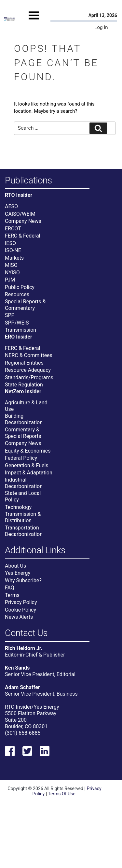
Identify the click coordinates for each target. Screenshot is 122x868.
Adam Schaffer (22, 687)
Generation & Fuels (27, 465)
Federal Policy (21, 458)
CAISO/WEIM (20, 214)
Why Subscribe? (23, 580)
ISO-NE (13, 250)
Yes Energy (18, 573)
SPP (10, 315)
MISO (11, 265)
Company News (23, 221)
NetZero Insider (23, 392)
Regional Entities (24, 363)
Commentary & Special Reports (23, 433)
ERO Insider (19, 337)
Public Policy (20, 287)
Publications (28, 181)
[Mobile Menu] (34, 21)
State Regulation (24, 385)
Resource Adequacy (28, 370)
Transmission (20, 330)
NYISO (12, 273)
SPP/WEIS (17, 323)
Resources (17, 294)
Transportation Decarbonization (24, 531)
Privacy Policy (21, 602)
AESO (11, 206)
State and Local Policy (23, 496)
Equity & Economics (28, 451)
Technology (18, 507)
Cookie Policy (20, 610)
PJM (10, 280)
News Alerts (19, 617)
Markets (14, 258)
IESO (10, 243)
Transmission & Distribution (23, 517)
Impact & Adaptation (29, 473)
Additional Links (35, 550)
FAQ (10, 588)
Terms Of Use (62, 794)
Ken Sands (17, 668)
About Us (15, 566)
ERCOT (13, 229)
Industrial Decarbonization (24, 483)
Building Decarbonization (24, 419)
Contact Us (26, 633)
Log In (101, 27)
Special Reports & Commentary (25, 305)
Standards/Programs (29, 377)
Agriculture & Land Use (26, 406)
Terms (12, 595)
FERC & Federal (22, 236)
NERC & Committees (29, 355)
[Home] (9, 19)
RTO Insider (19, 195)
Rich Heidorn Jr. (24, 648)
